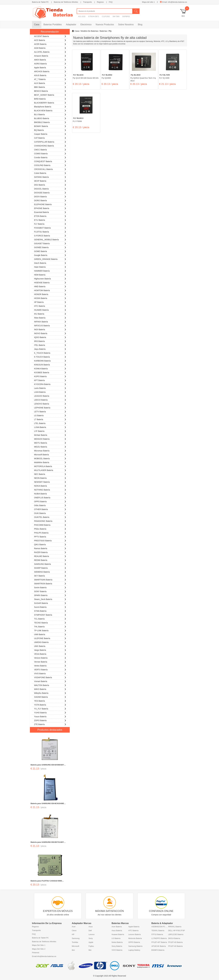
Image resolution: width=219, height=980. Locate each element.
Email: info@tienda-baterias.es (173, 2)
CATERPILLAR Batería (50, 142)
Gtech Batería (50, 263)
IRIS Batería (50, 341)
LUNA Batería (50, 427)
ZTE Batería (50, 724)
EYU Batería (50, 220)
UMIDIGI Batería (50, 642)
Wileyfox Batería (50, 693)
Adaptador (71, 25)
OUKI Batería (50, 513)
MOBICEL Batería (50, 458)
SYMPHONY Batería (50, 615)
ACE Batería (50, 40)
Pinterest (36, 953)
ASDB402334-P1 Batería (160, 927)
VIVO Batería (50, 673)
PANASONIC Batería (50, 521)
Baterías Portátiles (53, 25)
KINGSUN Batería (50, 364)
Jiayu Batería (50, 349)
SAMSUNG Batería (50, 564)
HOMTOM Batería (50, 290)
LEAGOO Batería (50, 396)
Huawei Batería (118, 934)
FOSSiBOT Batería (50, 228)
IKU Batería (50, 314)
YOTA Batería (50, 704)
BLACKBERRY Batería (50, 102)
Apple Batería (50, 67)
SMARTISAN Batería (50, 579)
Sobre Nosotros (126, 25)
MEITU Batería (50, 443)
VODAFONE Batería (50, 677)
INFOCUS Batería (50, 325)
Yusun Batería (50, 716)
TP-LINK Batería (50, 630)
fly (110, 31)
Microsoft (75, 946)
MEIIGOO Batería (50, 439)
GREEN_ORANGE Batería (50, 259)
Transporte (87, 2)
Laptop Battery (134, 950)
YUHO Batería (50, 712)
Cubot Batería (50, 173)
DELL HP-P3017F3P (176, 931)
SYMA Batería (50, 611)
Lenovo (92, 934)
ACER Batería (50, 44)
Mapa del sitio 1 (148, 2)
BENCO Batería (50, 91)
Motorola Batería (135, 938)
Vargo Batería (50, 650)
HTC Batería (50, 306)
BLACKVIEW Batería (50, 110)
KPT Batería (50, 380)
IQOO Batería (50, 337)
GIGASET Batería (50, 243)
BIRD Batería (50, 99)
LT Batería (50, 419)
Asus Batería (117, 931)
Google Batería (50, 255)
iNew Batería (50, 317)
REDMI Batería (50, 560)
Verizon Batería (50, 658)
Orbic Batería (50, 505)
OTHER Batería (50, 509)
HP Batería (50, 302)
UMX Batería (50, 646)
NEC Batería (50, 474)
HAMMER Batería (50, 271)
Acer (74, 927)
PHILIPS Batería (50, 532)
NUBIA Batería (50, 493)
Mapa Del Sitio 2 (39, 949)
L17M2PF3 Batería (159, 938)
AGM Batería (50, 48)
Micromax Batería (50, 450)
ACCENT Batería (50, 36)
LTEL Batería (50, 423)
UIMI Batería (50, 634)
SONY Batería (50, 591)
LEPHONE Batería (50, 407)
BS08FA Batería (158, 950)
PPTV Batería (50, 536)
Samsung (76, 938)
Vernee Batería (50, 661)
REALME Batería (50, 556)
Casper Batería (50, 134)
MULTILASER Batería (50, 470)
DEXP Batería (50, 181)
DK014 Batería (174, 938)
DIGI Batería (50, 185)
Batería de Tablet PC (40, 2)
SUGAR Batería (50, 603)
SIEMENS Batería (50, 572)
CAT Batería (50, 138)
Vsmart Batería (50, 681)
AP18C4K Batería (159, 946)
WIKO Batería (50, 689)
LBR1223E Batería (176, 934)
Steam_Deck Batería (50, 599)
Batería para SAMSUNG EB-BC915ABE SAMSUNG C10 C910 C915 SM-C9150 (47, 804)
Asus (91, 927)
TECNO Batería (50, 622)
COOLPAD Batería (50, 165)
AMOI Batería (50, 59)
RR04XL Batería (175, 927)
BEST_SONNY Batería (50, 95)
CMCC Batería (50, 149)
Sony (91, 938)
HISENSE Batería (50, 282)
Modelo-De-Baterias (89, 31)
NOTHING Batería (50, 489)
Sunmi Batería (50, 607)
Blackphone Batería (50, 106)
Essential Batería (50, 212)
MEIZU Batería (50, 446)
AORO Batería (50, 63)
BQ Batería (50, 130)
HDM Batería (50, 274)
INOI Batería (50, 329)
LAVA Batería (50, 392)
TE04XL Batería (158, 931)
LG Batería (50, 415)
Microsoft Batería (50, 454)
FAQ (111, 2)
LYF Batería (50, 431)
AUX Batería (50, 83)
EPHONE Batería (50, 208)
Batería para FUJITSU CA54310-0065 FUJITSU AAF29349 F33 (46, 881)
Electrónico (86, 25)
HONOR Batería (50, 294)
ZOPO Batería (50, 720)
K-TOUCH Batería (50, 357)
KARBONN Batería (50, 360)
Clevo (74, 931)
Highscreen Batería (50, 278)
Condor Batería (50, 157)
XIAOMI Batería (50, 697)
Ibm (73, 950)
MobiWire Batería (50, 462)
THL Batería (50, 626)
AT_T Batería (50, 79)
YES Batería (50, 701)
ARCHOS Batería (50, 71)
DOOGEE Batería (50, 192)
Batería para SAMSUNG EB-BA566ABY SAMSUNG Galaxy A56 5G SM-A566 (47, 765)
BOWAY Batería (50, 126)
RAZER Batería (50, 552)
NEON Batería (50, 478)
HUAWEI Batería (50, 310)
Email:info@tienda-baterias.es (44, 956)
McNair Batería (50, 435)
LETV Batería (50, 411)
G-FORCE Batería (50, 235)
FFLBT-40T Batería (159, 942)
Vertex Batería (50, 665)
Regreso (100, 2)
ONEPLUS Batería (50, 497)
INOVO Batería (50, 333)
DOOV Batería (50, 196)
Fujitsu (91, 946)
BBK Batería (50, 87)
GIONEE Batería (50, 247)
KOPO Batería (50, 376)
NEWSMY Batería (50, 482)
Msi (90, 950)
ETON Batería (50, 216)
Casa (37, 25)
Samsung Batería (135, 946)
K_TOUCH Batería (50, 353)
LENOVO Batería (50, 403)
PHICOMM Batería (50, 525)
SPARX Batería (50, 595)
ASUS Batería (50, 75)
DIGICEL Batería (50, 188)
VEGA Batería (50, 654)
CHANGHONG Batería (50, 145)
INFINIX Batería (50, 321)
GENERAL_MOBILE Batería (50, 239)
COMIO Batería (50, 153)
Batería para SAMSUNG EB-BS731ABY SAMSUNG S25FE (47, 842)
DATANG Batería (50, 177)
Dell (90, 931)
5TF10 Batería (157, 934)
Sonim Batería (50, 587)
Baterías (103, 31)
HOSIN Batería (50, 298)
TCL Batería (50, 618)
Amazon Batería (50, 55)
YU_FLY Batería (50, 708)
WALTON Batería (50, 685)
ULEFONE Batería (50, 638)
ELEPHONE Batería (50, 204)
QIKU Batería (50, 544)
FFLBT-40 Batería (175, 942)
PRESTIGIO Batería (50, 540)
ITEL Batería (50, 345)
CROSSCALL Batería (50, 169)
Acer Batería (117, 927)
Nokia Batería (117, 942)
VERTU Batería (50, 669)
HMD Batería (50, 286)
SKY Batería (50, 575)
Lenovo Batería (135, 934)
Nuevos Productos (105, 25)
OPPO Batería (50, 501)
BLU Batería (50, 114)
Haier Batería (50, 267)
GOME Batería (50, 251)
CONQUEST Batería (50, 161)
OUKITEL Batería (50, 517)
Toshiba (75, 942)
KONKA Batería (50, 368)
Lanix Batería (50, 388)
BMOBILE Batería (50, 122)
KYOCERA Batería (50, 384)
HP (73, 934)
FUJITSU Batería (50, 231)
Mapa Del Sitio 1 (39, 945)
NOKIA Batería (50, 486)
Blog (140, 25)
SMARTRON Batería (50, 583)
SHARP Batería (50, 568)
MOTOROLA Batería (50, 466)
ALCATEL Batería (50, 52)
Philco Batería (50, 529)
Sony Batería (117, 946)
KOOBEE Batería (50, 372)
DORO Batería (50, 200)
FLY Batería (50, 224)
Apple (91, 942)
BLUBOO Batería (50, 118)
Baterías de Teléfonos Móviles (66, 2)
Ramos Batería (50, 548)
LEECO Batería (50, 400)
